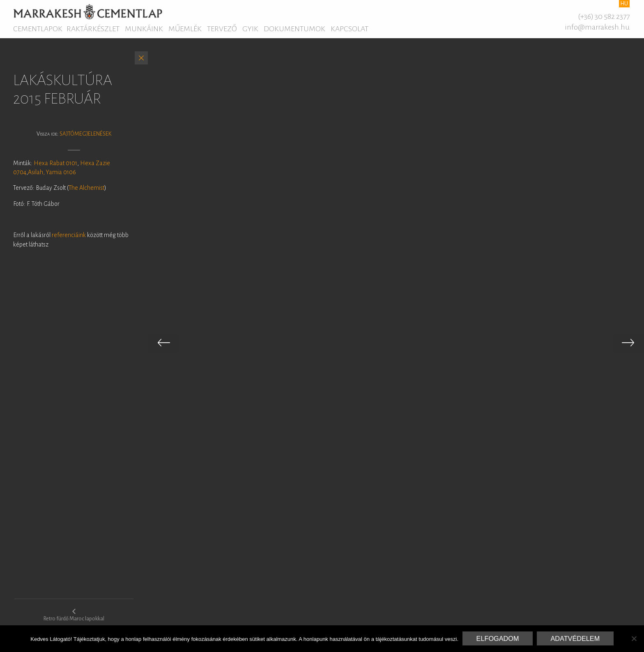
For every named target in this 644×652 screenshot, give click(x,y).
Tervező (222, 29)
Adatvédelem (575, 638)
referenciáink (69, 235)
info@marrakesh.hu (597, 27)
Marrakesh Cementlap (88, 12)
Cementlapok (38, 29)
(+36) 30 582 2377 (604, 16)
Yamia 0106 (61, 172)
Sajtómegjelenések (86, 134)
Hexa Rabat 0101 (55, 163)
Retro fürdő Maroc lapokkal (74, 615)
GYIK (250, 29)
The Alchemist (86, 188)
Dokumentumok (294, 29)
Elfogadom (498, 638)
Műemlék (185, 29)
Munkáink (144, 29)
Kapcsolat (350, 29)
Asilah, (36, 172)
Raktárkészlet (93, 29)
